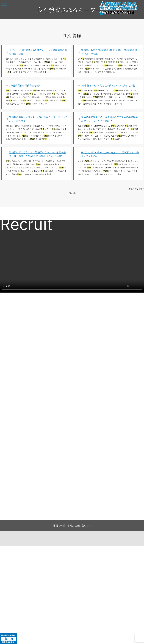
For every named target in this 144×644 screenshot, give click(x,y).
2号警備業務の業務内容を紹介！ (26, 85)
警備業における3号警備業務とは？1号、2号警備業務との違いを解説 (109, 52)
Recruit (26, 225)
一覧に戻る (72, 193)
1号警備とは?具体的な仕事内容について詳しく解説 (108, 85)
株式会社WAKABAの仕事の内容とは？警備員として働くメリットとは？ (110, 154)
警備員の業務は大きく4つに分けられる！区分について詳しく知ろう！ (38, 119)
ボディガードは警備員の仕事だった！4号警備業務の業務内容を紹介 (38, 52)
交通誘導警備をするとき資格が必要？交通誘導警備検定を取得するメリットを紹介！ (109, 119)
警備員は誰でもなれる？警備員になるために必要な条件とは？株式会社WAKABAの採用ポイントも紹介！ (37, 154)
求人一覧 (7, 214)
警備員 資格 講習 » (136, 189)
